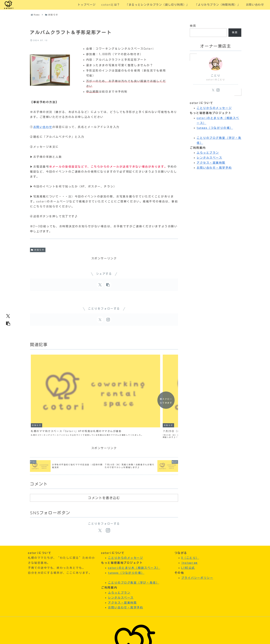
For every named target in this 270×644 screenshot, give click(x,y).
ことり (216, 76)
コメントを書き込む (104, 458)
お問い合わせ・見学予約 (214, 168)
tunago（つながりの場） (215, 128)
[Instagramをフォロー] (108, 320)
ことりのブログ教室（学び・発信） (134, 543)
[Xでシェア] (8, 316)
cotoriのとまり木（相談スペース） (134, 528)
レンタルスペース (209, 158)
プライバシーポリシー (197, 538)
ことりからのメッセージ (214, 108)
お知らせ (38, 250)
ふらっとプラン (208, 153)
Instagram (189, 523)
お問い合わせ (43, 127)
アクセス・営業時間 (211, 163)
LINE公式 (188, 528)
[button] (8, 323)
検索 (193, 26)
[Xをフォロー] (100, 320)
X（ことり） (190, 518)
